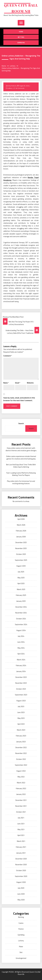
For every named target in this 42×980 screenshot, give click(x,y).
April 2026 (21, 519)
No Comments (20, 88)
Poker (21, 947)
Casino (21, 923)
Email (18, 383)
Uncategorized (21, 958)
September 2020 (21, 876)
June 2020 (21, 894)
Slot (21, 952)
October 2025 (21, 554)
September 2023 (21, 695)
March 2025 (21, 589)
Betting (21, 37)
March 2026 (21, 525)
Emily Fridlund (12, 86)
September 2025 (21, 560)
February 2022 (21, 788)
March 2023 (21, 730)
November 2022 (21, 753)
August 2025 (21, 566)
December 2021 (21, 800)
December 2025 (21, 542)
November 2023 (21, 683)
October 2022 (21, 759)
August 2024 (21, 630)
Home (21, 32)
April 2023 (21, 724)
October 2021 (21, 812)
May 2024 (21, 648)
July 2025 (21, 572)
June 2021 (21, 824)
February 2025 (21, 595)
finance (21, 929)
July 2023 (21, 706)
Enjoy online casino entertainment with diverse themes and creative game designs (21, 449)
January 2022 (21, 794)
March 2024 (21, 660)
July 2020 (21, 888)
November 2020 (21, 865)
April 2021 (21, 835)
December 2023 (21, 677)
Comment (8, 356)
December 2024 (21, 607)
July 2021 (21, 818)
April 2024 (21, 654)
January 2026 (21, 537)
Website (30, 383)
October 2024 (21, 619)
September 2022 (21, 765)
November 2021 (21, 806)
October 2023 (21, 689)
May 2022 (21, 777)
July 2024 (21, 636)
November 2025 (21, 548)
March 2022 (21, 783)
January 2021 (21, 853)
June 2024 (21, 642)
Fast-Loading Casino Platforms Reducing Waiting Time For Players (21, 474)
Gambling (21, 43)
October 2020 (21, 870)
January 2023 (21, 742)
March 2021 (21, 841)
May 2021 (21, 829)
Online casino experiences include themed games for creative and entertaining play (21, 457)
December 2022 (21, 747)
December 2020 (21, 859)
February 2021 (21, 847)
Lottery (10, 88)
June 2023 (21, 712)
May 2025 (21, 578)
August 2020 (21, 882)
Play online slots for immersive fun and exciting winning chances (21, 482)
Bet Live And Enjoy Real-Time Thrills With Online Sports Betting (21, 466)
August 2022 (21, 771)
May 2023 (21, 718)
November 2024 (21, 613)
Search (21, 423)
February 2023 (21, 736)
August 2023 (21, 701)
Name (6, 383)
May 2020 (21, 900)
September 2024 (21, 624)
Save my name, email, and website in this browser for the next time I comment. (19, 399)
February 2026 (21, 531)
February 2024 (21, 665)
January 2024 (21, 671)
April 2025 (21, 583)
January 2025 (21, 601)
